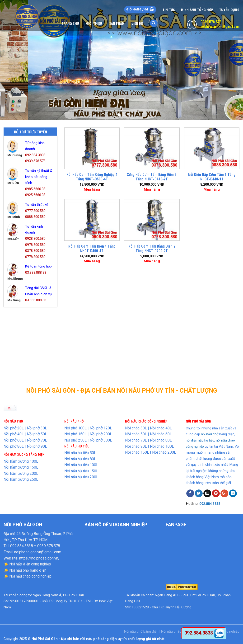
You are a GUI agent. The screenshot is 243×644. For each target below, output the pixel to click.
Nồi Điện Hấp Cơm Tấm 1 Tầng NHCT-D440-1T (212, 177)
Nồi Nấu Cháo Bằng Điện (28, 338)
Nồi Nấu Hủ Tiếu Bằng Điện (30, 347)
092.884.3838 (35, 155)
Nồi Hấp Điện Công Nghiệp (29, 329)
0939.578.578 (211, 22)
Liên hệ (137, 23)
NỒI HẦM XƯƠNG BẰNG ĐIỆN (24, 454)
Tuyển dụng (229, 9)
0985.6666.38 (35, 189)
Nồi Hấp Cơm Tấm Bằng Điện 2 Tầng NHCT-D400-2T (152, 248)
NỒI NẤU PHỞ (74, 421)
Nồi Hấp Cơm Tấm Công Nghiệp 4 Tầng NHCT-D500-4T (92, 177)
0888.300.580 (35, 217)
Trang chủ (70, 23)
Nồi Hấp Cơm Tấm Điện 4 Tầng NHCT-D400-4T (92, 248)
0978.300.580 (35, 245)
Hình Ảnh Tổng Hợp (197, 9)
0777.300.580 (35, 211)
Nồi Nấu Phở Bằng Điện (27, 356)
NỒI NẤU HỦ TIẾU (77, 446)
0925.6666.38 (35, 195)
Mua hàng (92, 189)
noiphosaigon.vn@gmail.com (220, 26)
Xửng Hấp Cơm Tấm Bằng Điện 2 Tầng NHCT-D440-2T (152, 177)
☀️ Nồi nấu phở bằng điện (25, 570)
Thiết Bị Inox (19, 364)
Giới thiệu (94, 23)
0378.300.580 (35, 251)
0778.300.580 (35, 257)
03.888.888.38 (36, 273)
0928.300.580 (35, 239)
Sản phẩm (117, 23)
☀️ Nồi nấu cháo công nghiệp (28, 576)
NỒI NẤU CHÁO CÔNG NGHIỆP (146, 421)
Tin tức (169, 9)
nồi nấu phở (210, 434)
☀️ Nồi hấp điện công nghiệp (27, 564)
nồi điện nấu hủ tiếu (200, 440)
